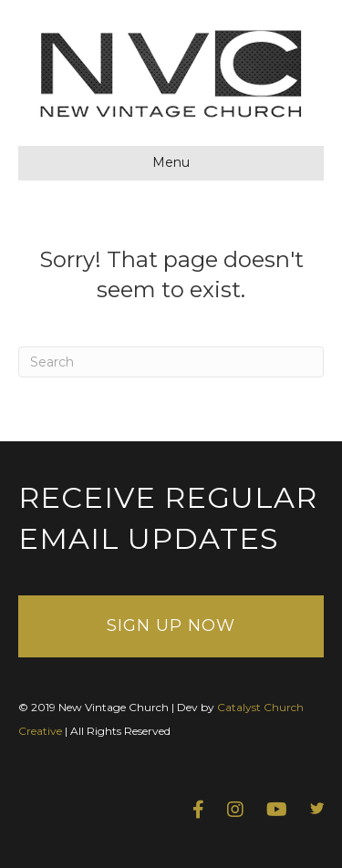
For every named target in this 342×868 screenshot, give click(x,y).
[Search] (171, 362)
